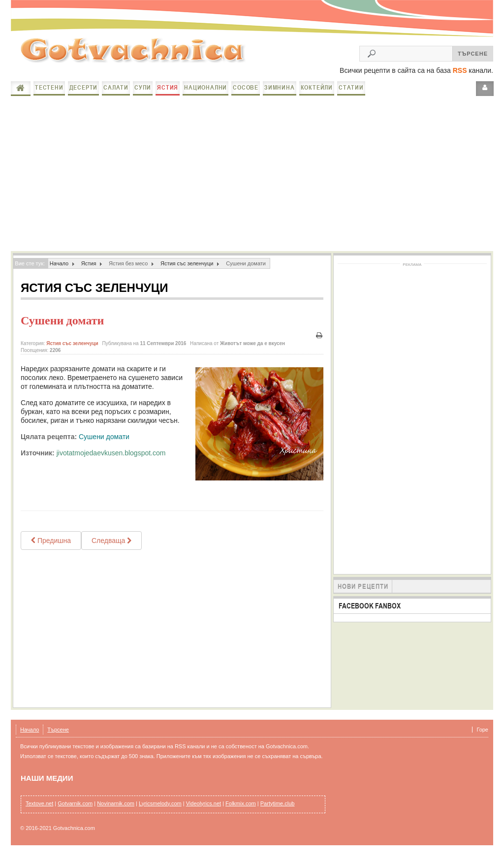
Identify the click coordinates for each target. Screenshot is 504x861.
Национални (205, 93)
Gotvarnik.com (75, 809)
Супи (143, 93)
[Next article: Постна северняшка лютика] (111, 546)
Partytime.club (278, 809)
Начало (21, 94)
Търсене (58, 735)
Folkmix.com (241, 809)
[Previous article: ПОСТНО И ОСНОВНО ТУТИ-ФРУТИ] (51, 546)
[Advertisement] (252, 178)
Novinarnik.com (116, 809)
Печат (319, 341)
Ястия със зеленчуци (187, 269)
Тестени (49, 93)
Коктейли (317, 93)
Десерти (84, 93)
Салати (116, 93)
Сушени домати (62, 326)
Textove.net (39, 809)
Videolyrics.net (204, 809)
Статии (351, 93)
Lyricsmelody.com (160, 809)
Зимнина (280, 93)
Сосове (246, 93)
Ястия (168, 93)
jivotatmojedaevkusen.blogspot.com (111, 459)
